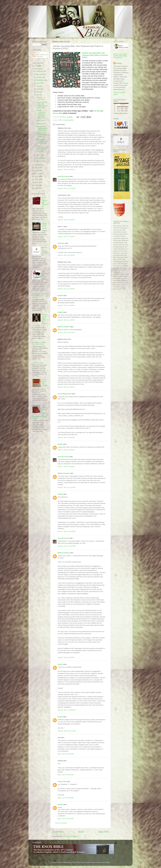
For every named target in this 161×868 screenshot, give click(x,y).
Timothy (119, 63)
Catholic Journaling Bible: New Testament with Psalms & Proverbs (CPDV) (95, 55)
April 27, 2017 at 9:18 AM (66, 467)
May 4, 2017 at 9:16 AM (66, 819)
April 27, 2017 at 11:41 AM (66, 487)
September (40, 80)
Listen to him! (41, 121)
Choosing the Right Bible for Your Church (42, 128)
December (40, 71)
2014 (37, 171)
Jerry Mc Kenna (63, 176)
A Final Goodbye (38, 363)
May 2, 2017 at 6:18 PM (66, 754)
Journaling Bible (68, 120)
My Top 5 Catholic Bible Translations (44, 202)
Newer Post (58, 832)
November (40, 74)
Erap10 (60, 295)
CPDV (60, 120)
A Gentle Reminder (40, 98)
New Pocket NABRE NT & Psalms (42, 135)
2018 (37, 66)
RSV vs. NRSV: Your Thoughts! (44, 383)
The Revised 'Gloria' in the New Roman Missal (40, 296)
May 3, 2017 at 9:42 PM (66, 775)
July (38, 86)
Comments (38, 56)
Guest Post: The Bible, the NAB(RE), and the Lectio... (42, 105)
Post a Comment (61, 823)
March (39, 155)
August (39, 83)
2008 (37, 188)
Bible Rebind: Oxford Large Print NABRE (41, 141)
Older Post (103, 832)
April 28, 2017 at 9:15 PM (66, 657)
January (39, 161)
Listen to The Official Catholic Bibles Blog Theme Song (120, 56)
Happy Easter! (41, 124)
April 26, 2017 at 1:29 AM (66, 387)
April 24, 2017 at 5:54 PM (66, 255)
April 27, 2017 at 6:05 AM (66, 450)
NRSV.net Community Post (44, 250)
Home (81, 832)
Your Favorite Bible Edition (44, 274)
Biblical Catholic (64, 327)
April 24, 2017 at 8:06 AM (66, 170)
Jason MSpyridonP (64, 394)
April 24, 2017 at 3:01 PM (66, 236)
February (40, 158)
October (39, 77)
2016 (37, 165)
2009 (37, 185)
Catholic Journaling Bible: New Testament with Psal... (41, 114)
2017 (37, 69)
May (38, 92)
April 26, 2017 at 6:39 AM (66, 437)
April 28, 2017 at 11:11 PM (67, 731)
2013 (37, 174)
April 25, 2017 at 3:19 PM (66, 320)
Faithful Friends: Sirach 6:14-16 (44, 226)
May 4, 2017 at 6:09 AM (66, 798)
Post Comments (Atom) (70, 836)
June (38, 89)
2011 (37, 179)
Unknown (61, 243)
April (38, 95)
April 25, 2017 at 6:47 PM (66, 333)
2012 (37, 176)
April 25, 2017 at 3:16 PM (66, 305)
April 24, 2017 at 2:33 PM (66, 220)
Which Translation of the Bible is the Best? (42, 149)
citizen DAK (62, 782)
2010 (37, 182)
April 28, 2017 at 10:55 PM (67, 710)
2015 (37, 168)
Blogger (107, 862)
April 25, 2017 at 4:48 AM (66, 289)
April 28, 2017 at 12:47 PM (67, 546)
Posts (37, 53)
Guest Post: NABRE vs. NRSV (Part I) (39, 343)
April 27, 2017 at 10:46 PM (67, 531)
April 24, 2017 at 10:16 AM (66, 188)
